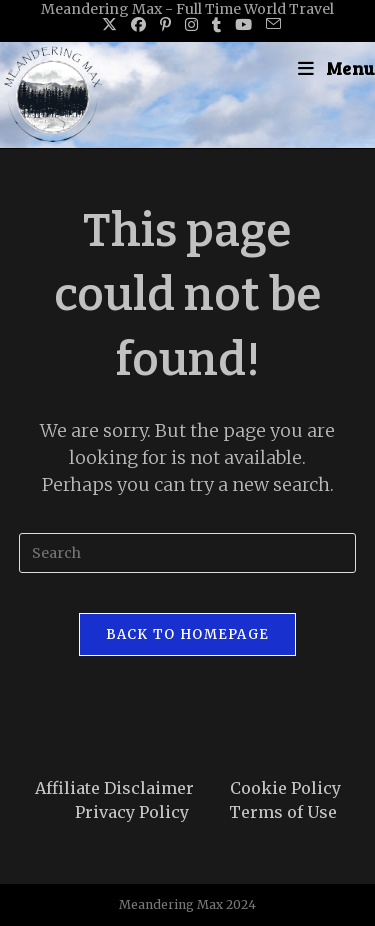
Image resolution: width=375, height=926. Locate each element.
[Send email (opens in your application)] (270, 25)
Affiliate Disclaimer (114, 788)
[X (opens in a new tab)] (109, 25)
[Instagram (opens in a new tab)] (191, 25)
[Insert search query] (188, 553)
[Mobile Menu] (336, 68)
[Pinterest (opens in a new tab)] (165, 25)
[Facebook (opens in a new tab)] (138, 25)
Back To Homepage (188, 634)
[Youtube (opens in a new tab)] (243, 25)
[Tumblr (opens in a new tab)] (216, 25)
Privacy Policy (132, 812)
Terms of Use (283, 812)
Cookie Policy (285, 788)
